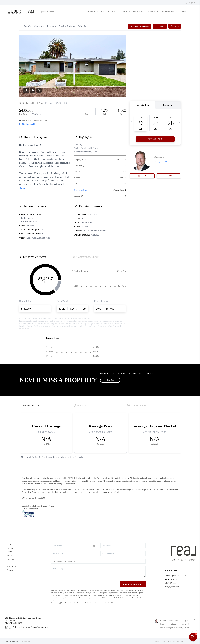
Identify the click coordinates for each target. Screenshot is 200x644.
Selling (9, 555)
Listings (10, 548)
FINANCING (154, 11)
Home (9, 544)
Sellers (125, 11)
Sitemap (192, 641)
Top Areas (139, 11)
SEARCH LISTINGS (96, 11)
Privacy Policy (56, 603)
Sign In (190, 3)
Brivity (16, 641)
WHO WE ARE (169, 11)
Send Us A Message (133, 584)
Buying (10, 552)
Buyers (112, 11)
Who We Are (11, 567)
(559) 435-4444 (47, 12)
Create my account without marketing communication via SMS (94, 603)
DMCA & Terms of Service (177, 641)
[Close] (194, 620)
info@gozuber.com (172, 587)
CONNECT (186, 11)
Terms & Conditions (67, 603)
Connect (10, 570)
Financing (10, 559)
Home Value (11, 563)
